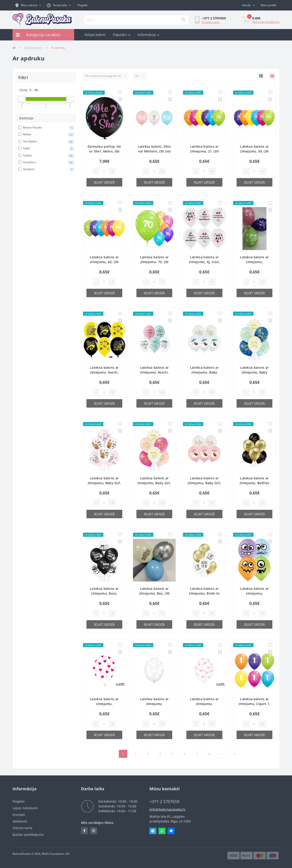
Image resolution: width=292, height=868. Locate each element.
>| (235, 754)
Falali (46, 148)
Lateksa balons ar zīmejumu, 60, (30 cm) (104, 262)
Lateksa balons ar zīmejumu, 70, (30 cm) (154, 262)
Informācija (149, 35)
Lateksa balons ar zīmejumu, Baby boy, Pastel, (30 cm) (254, 372)
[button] (28, 5)
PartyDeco (46, 162)
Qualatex (46, 169)
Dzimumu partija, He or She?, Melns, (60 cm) (104, 151)
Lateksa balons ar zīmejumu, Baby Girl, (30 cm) (104, 483)
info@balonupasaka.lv (167, 809)
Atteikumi (20, 821)
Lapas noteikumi (25, 808)
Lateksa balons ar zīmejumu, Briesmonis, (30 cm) (254, 593)
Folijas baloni (95, 35)
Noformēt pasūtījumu (266, 22)
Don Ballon (46, 142)
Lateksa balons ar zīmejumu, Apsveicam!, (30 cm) (254, 262)
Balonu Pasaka (46, 128)
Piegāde (82, 5)
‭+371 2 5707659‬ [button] (164, 802)
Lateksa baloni (33, 48)
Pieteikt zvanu (211, 22)
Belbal (46, 134)
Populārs (122, 35)
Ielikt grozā (104, 182)
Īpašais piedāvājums (28, 835)
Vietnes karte (22, 828)
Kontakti (19, 815)
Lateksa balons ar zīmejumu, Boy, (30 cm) (154, 593)
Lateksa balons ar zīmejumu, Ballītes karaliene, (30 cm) (254, 483)
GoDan (46, 155)
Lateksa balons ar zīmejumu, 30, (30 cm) (254, 151)
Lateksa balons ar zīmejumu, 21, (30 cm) (204, 151)
